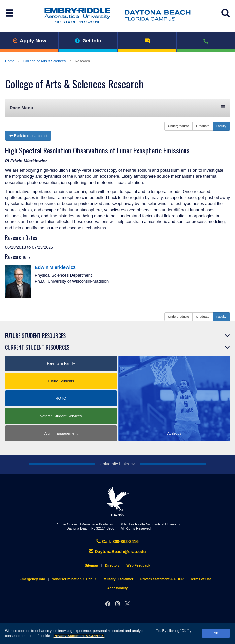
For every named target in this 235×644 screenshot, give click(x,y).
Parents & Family (61, 363)
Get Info (88, 40)
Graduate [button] (203, 126)
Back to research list (28, 136)
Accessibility (118, 588)
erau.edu (117, 501)
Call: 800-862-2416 (117, 542)
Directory (112, 566)
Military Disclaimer (118, 579)
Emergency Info (33, 579)
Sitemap (91, 566)
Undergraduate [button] (179, 126)
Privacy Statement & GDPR (79, 636)
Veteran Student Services (61, 416)
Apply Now (29, 40)
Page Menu (117, 107)
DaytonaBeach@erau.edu (117, 551)
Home (10, 61)
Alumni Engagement (61, 433)
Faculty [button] (221, 126)
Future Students (61, 381)
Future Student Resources (35, 336)
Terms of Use (201, 579)
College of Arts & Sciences (45, 61)
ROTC (61, 398)
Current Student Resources (37, 347)
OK (216, 633)
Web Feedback (138, 566)
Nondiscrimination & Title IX (74, 579)
